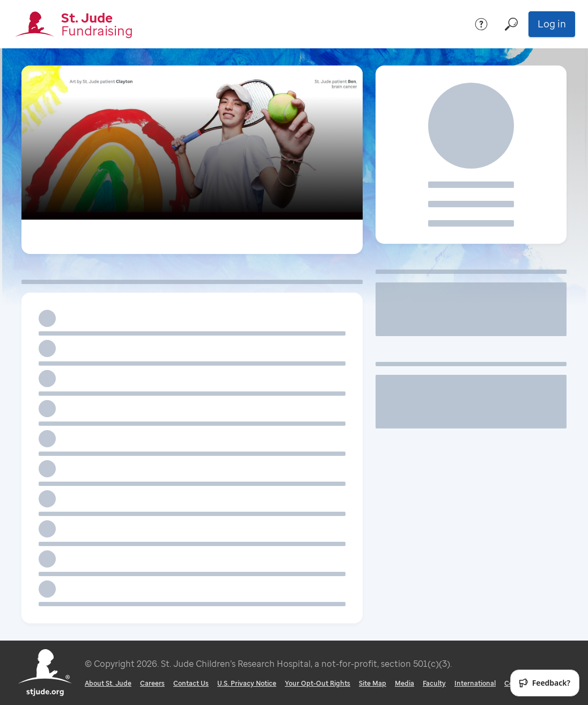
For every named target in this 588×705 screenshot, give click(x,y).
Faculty (434, 683)
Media (405, 683)
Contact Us (191, 683)
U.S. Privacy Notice (247, 683)
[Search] (511, 24)
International (475, 683)
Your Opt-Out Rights (318, 683)
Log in (552, 24)
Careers (152, 683)
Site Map (373, 683)
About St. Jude (108, 683)
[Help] (481, 24)
